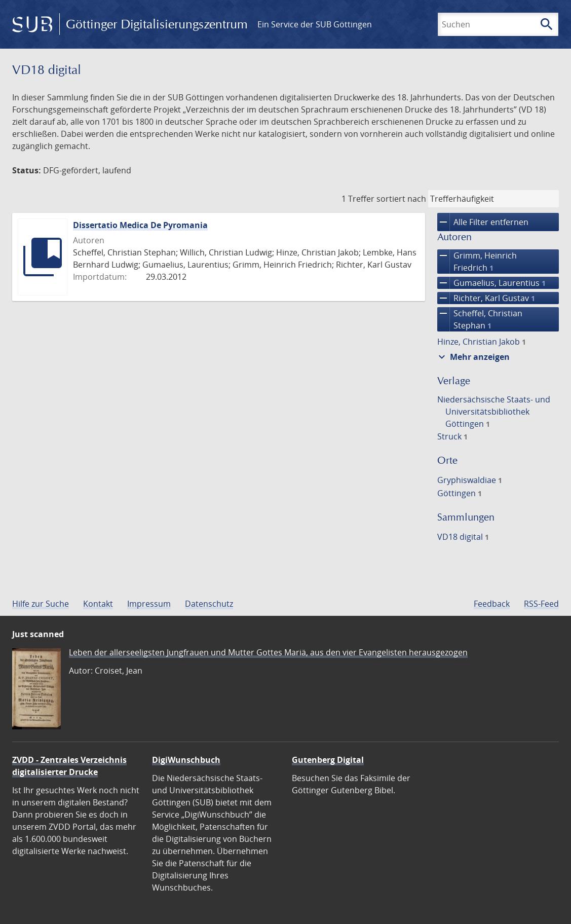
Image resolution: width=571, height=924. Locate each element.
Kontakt (98, 604)
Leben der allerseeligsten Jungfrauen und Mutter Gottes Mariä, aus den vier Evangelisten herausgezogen (268, 652)
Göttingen (460, 493)
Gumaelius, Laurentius (491, 283)
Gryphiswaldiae (470, 480)
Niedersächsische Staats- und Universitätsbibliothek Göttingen (494, 412)
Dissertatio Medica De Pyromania (140, 225)
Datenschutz (209, 604)
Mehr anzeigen (473, 357)
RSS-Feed (541, 604)
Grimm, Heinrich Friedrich (477, 262)
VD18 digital (463, 537)
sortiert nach (401, 199)
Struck (452, 436)
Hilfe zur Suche (41, 604)
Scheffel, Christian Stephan (480, 319)
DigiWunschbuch (186, 760)
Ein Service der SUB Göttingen (315, 24)
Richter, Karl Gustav (486, 298)
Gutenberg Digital (328, 760)
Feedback (492, 604)
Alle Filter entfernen (483, 222)
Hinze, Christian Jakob (482, 342)
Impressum (149, 604)
